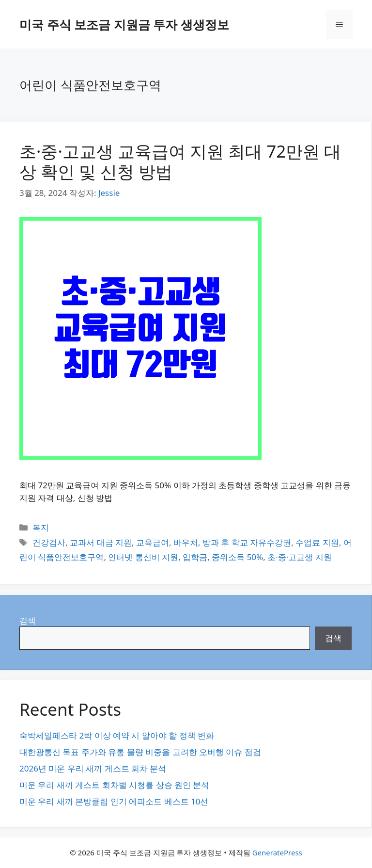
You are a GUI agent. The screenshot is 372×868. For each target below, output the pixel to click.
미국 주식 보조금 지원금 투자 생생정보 (124, 24)
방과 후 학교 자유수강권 (247, 542)
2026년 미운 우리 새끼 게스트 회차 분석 (93, 768)
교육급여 (153, 542)
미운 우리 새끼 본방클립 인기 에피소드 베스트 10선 (114, 801)
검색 (28, 620)
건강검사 (49, 542)
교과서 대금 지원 (101, 542)
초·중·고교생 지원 (300, 557)
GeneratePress (277, 852)
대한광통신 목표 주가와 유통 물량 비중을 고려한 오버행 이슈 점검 (140, 752)
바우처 (186, 542)
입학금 (195, 557)
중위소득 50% (237, 557)
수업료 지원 (317, 542)
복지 (41, 527)
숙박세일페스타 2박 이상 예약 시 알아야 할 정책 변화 (117, 735)
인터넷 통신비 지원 (143, 557)
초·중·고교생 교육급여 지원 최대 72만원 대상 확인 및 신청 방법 (180, 161)
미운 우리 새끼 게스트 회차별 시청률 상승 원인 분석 (114, 785)
